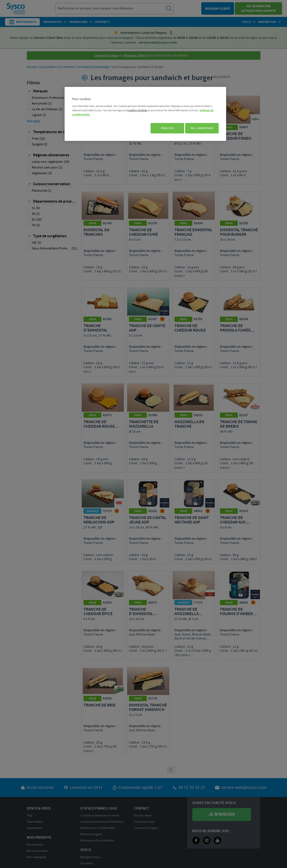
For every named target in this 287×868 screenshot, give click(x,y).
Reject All (165, 128)
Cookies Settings (137, 110)
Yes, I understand (202, 128)
